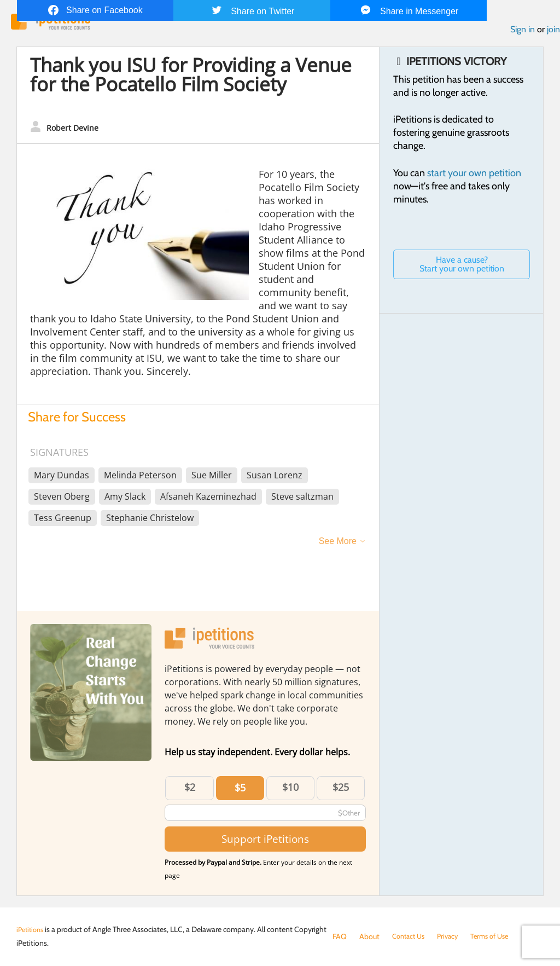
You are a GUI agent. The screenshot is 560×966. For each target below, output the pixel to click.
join (553, 32)
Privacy (453, 936)
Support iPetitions (265, 841)
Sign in (523, 32)
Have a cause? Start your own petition (462, 267)
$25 (341, 790)
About (369, 936)
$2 (190, 790)
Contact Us (410, 936)
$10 (290, 790)
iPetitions (32, 929)
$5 (240, 790)
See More (338, 544)
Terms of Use (498, 936)
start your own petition (474, 176)
